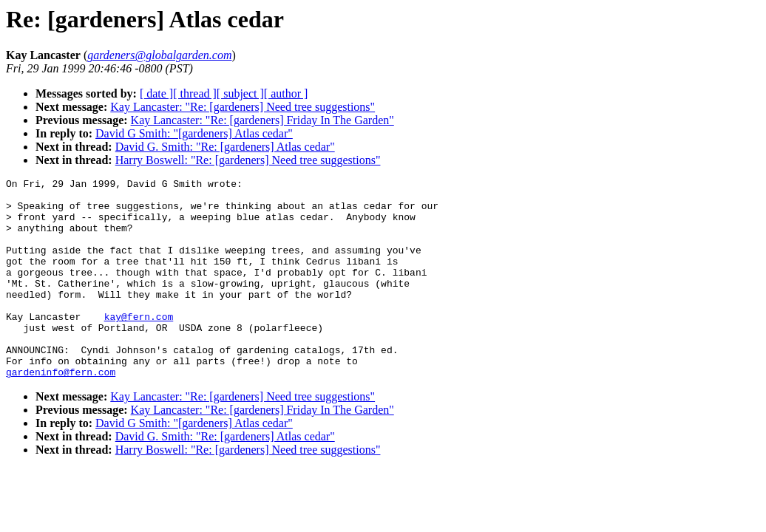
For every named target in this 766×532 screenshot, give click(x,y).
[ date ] (156, 93)
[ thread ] (195, 93)
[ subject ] (240, 93)
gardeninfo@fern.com (61, 412)
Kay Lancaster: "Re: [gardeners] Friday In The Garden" (262, 120)
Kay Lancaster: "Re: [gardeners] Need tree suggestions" (243, 107)
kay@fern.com (139, 345)
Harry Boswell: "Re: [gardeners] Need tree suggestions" (248, 160)
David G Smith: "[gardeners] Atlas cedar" (194, 133)
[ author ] (286, 93)
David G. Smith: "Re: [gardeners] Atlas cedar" (225, 147)
